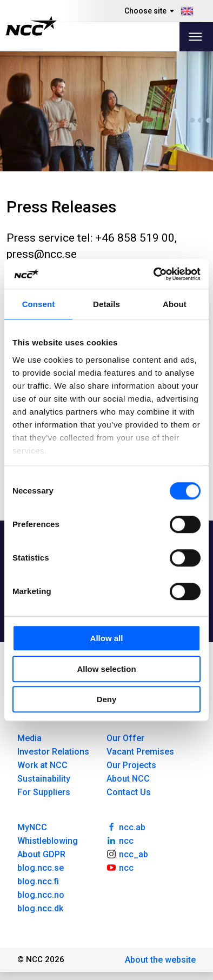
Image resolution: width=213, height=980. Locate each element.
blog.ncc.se (41, 868)
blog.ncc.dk (40, 908)
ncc (120, 840)
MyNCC (32, 827)
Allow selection (106, 669)
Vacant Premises (140, 752)
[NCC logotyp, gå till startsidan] (31, 26)
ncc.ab (126, 826)
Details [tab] (106, 304)
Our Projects (131, 765)
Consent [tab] (39, 304)
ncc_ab (127, 854)
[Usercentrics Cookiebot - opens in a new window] (154, 274)
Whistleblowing (48, 841)
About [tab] (175, 304)
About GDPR (41, 854)
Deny (107, 699)
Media (29, 738)
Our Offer (125, 738)
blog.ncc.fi (38, 881)
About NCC (128, 779)
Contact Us (129, 792)
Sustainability (44, 779)
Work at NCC (42, 765)
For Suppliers (44, 792)
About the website (160, 960)
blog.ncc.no (41, 895)
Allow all (107, 638)
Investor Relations (53, 752)
